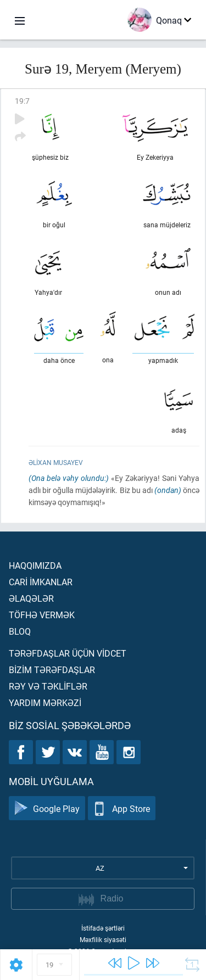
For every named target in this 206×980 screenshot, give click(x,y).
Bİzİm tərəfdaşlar (52, 670)
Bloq (20, 631)
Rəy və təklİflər (48, 686)
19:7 (22, 101)
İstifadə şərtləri (103, 928)
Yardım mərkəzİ (45, 702)
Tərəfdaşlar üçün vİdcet (68, 653)
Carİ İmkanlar (41, 582)
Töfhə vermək (42, 615)
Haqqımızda (35, 565)
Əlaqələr (31, 598)
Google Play (47, 808)
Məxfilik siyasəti (103, 939)
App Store (122, 808)
